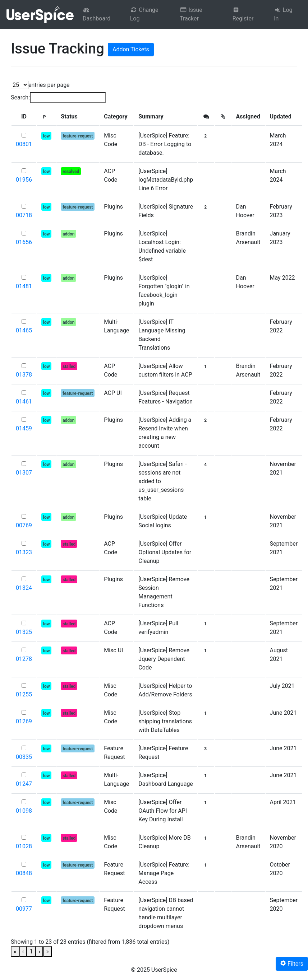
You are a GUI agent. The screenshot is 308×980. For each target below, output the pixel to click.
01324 (24, 588)
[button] (24, 117)
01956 (24, 180)
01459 (24, 428)
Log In (283, 14)
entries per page (49, 85)
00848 (24, 873)
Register (243, 14)
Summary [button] (151, 116)
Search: (20, 97)
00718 (24, 215)
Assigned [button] (248, 116)
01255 (24, 694)
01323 (24, 552)
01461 (24, 402)
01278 (24, 659)
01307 (24, 473)
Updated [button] (281, 116)
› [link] (39, 951)
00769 (24, 525)
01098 (24, 811)
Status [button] (69, 116)
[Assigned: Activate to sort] (248, 117)
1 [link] (31, 951)
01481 (24, 286)
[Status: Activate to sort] (78, 117)
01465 (24, 330)
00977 (24, 909)
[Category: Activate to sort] (116, 117)
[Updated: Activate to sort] (284, 117)
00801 (24, 144)
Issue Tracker (191, 14)
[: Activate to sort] (206, 117)
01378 (24, 375)
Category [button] (116, 116)
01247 (24, 784)
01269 (24, 721)
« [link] (15, 951)
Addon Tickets (131, 49)
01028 (24, 846)
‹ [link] (23, 951)
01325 (24, 632)
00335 (24, 757)
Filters (292, 964)
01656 (24, 242)
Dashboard (96, 14)
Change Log (144, 14)
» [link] (47, 951)
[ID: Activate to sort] (24, 117)
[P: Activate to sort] (46, 117)
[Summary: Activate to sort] (166, 117)
